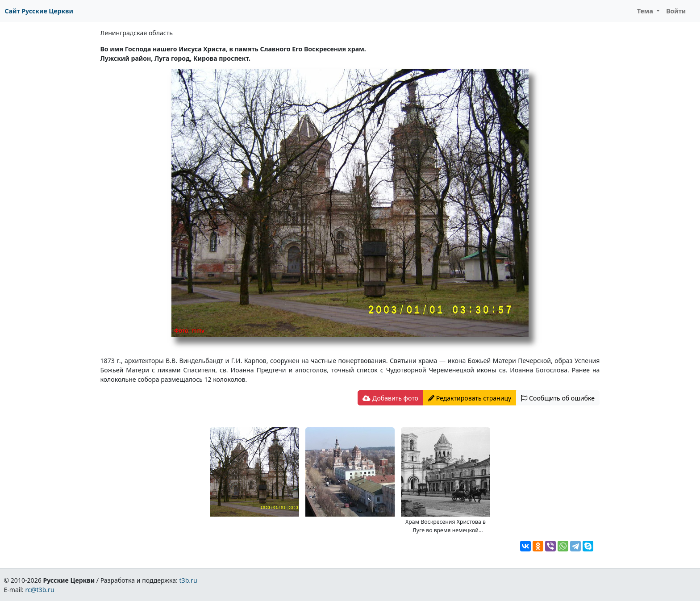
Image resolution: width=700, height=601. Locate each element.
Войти (676, 11)
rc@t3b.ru (40, 590)
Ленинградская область (137, 33)
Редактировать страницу (470, 398)
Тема (646, 11)
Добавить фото (390, 398)
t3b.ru (188, 580)
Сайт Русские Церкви (39, 11)
